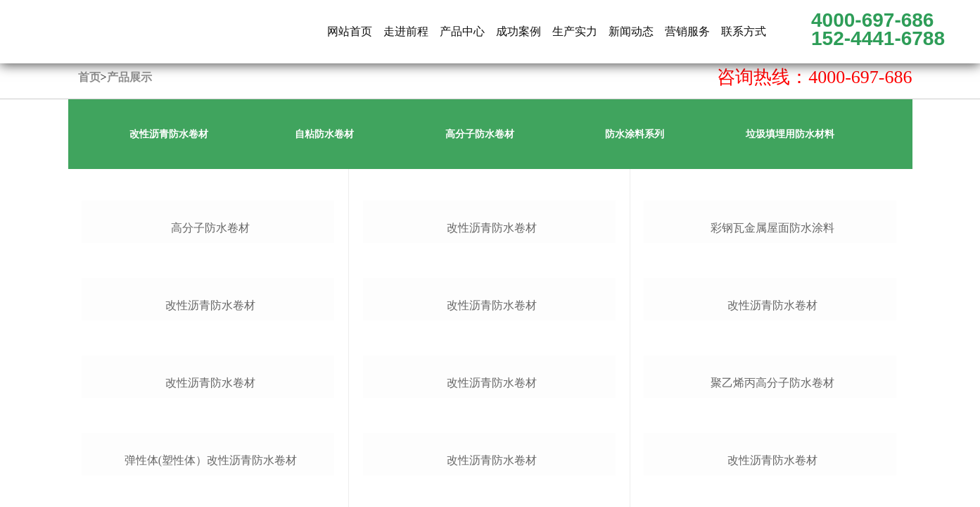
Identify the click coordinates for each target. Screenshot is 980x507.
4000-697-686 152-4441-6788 (878, 30)
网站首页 (350, 31)
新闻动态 (631, 31)
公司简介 (298, 264)
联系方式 (744, 31)
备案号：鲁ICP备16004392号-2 (377, 471)
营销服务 (687, 31)
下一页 (825, 183)
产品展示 (129, 77)
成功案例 (518, 31)
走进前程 (406, 31)
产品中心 (462, 31)
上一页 (789, 183)
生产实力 (575, 31)
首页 (89, 77)
